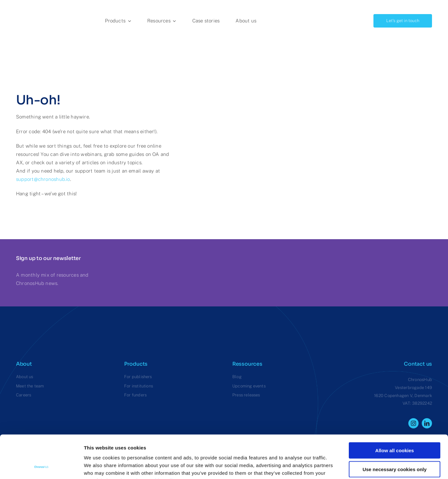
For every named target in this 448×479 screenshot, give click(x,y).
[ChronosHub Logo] (32, 7)
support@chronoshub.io (43, 179)
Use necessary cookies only (395, 429)
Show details (336, 466)
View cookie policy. (158, 440)
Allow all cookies (395, 410)
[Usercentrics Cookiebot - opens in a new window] (41, 467)
